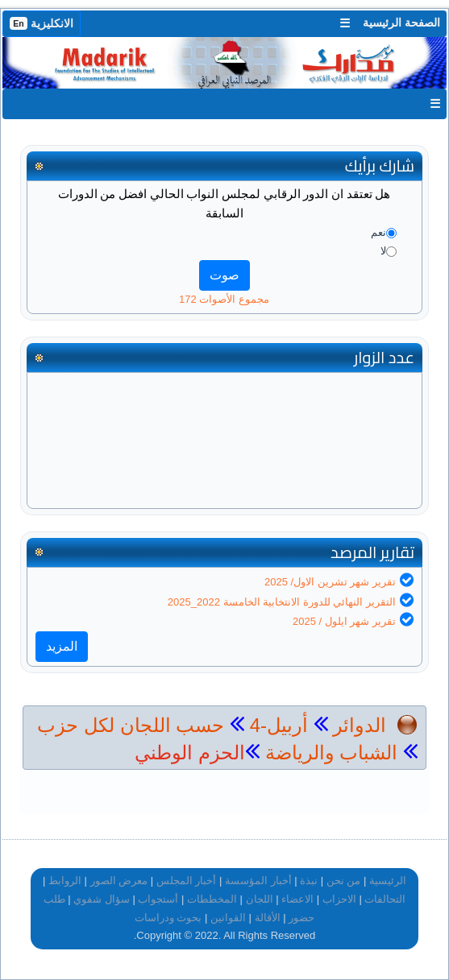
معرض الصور (119, 881)
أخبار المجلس (187, 881)
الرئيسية (388, 881)
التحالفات (385, 899)
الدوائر (360, 725)
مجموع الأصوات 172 (224, 299)
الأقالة (268, 918)
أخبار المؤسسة (258, 881)
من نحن (344, 881)
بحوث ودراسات (168, 918)
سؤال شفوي (102, 899)
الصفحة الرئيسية (401, 23)
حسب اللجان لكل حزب (131, 725)
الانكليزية (42, 23)
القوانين (228, 918)
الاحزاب (339, 899)
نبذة (309, 881)
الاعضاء (297, 899)
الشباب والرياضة (328, 753)
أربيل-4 (276, 725)
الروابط (65, 881)
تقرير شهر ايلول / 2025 (344, 621)
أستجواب (158, 899)
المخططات (212, 899)
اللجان (260, 899)
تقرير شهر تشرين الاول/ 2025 (330, 582)
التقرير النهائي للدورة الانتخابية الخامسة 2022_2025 (282, 602)
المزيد (62, 646)
